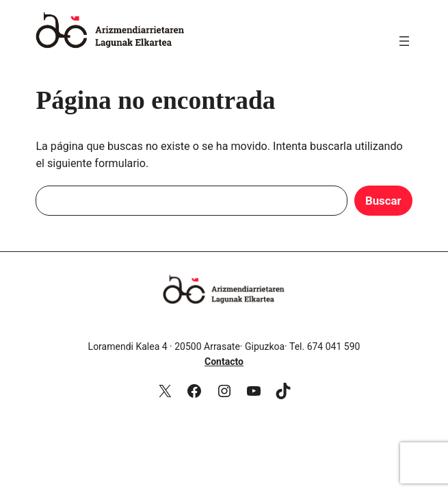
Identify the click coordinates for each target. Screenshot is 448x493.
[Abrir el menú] (404, 41)
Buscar (383, 201)
